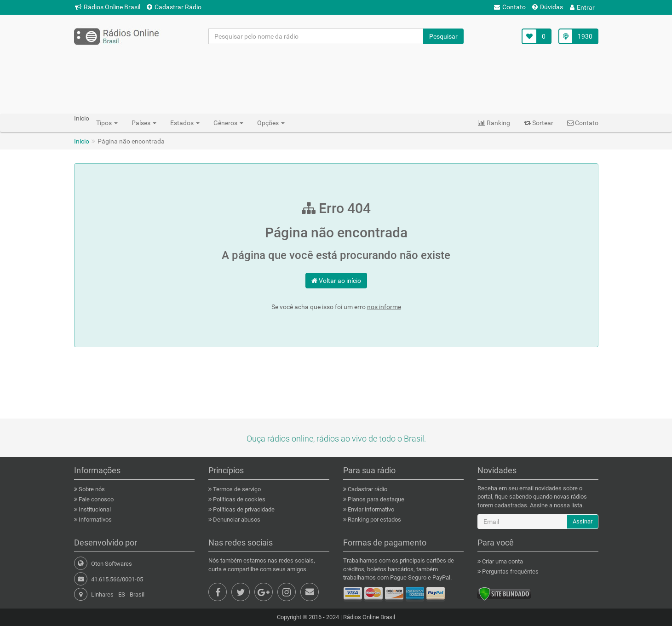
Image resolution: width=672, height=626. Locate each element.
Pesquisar (443, 36)
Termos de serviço (236, 489)
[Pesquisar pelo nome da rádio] (316, 36)
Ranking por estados (374, 520)
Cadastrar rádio (367, 489)
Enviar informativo (370, 509)
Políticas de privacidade (243, 509)
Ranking (494, 123)
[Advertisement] (336, 79)
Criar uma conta (502, 561)
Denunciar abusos (236, 520)
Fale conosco (95, 499)
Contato (510, 7)
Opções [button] (271, 123)
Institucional (94, 509)
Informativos (95, 520)
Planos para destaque (375, 499)
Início (82, 141)
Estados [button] (185, 123)
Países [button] (144, 123)
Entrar (582, 7)
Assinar (583, 521)
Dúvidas (548, 7)
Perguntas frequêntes (510, 571)
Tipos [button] (107, 123)
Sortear (539, 123)
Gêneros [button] (228, 123)
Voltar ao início (336, 281)
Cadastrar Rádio (174, 7)
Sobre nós (91, 489)
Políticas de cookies (238, 499)
